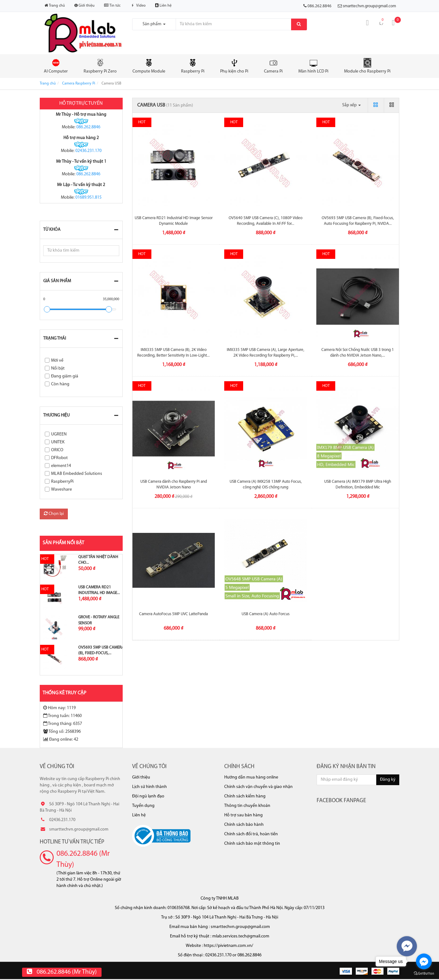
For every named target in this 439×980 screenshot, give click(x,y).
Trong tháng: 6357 (63, 724)
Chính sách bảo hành (244, 825)
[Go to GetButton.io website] (424, 974)
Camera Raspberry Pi (79, 84)
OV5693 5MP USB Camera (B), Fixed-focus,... (101, 650)
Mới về (57, 361)
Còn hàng (60, 384)
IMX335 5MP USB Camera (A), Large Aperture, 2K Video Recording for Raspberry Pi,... (266, 353)
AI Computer (56, 66)
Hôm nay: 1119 (59, 708)
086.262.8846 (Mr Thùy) (83, 859)
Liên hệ (163, 6)
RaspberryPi (62, 482)
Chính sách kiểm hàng (245, 796)
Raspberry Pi (193, 66)
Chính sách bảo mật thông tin (252, 844)
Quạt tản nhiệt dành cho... (98, 560)
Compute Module (149, 66)
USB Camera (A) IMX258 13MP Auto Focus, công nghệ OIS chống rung (266, 484)
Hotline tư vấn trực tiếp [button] (72, 842)
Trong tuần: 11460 (62, 716)
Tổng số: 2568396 (62, 732)
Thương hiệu (56, 415)
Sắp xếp (351, 105)
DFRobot (59, 458)
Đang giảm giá (65, 376)
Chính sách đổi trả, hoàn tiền (251, 834)
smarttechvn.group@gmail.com (369, 6)
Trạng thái (55, 338)
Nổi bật (58, 368)
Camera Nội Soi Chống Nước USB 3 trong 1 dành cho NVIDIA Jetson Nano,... (358, 353)
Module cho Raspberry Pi (367, 66)
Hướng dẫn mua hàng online (251, 777)
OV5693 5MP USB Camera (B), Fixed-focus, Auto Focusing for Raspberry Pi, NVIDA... (358, 221)
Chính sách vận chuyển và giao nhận (258, 787)
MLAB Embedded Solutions (77, 474)
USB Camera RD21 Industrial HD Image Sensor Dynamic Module (174, 221)
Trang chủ (55, 6)
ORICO (57, 450)
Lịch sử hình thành (149, 787)
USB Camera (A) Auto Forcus (266, 614)
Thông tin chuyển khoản (247, 806)
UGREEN (59, 434)
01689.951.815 (88, 198)
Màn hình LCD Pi (313, 66)
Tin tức (112, 6)
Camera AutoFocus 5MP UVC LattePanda (173, 614)
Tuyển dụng (143, 806)
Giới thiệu (85, 6)
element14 (61, 466)
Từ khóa (52, 230)
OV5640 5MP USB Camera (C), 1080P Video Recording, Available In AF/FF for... (266, 221)
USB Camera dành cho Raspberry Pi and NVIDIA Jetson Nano (174, 484)
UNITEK (58, 442)
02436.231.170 (88, 151)
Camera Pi (273, 66)
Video (138, 6)
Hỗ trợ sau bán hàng (243, 815)
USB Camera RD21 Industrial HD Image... (99, 590)
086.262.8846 (88, 127)
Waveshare (61, 490)
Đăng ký (388, 780)
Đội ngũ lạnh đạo (148, 796)
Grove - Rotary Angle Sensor (99, 620)
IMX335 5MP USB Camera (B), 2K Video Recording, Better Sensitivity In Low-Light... (173, 353)
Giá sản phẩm (57, 281)
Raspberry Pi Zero (100, 66)
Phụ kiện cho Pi (234, 66)
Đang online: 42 (61, 739)
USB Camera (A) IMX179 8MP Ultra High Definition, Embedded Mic (358, 484)
